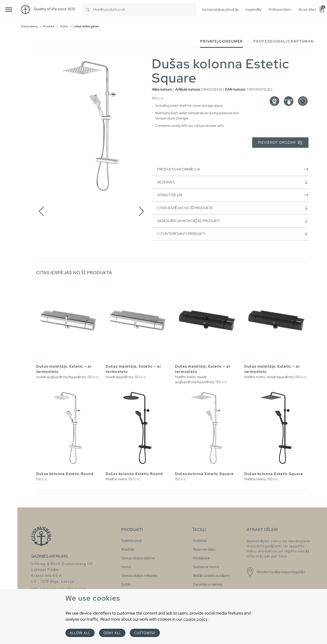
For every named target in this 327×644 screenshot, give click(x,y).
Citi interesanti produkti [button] (233, 234)
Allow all (80, 633)
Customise (145, 633)
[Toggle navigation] (9, 9)
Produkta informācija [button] (233, 169)
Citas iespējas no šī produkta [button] (233, 208)
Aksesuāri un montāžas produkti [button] (233, 221)
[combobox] (145, 9)
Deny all (112, 633)
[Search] (88, 9)
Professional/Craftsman (283, 41)
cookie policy (195, 619)
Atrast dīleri (233, 195)
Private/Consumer (221, 41)
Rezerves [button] (233, 182)
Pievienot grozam (280, 143)
